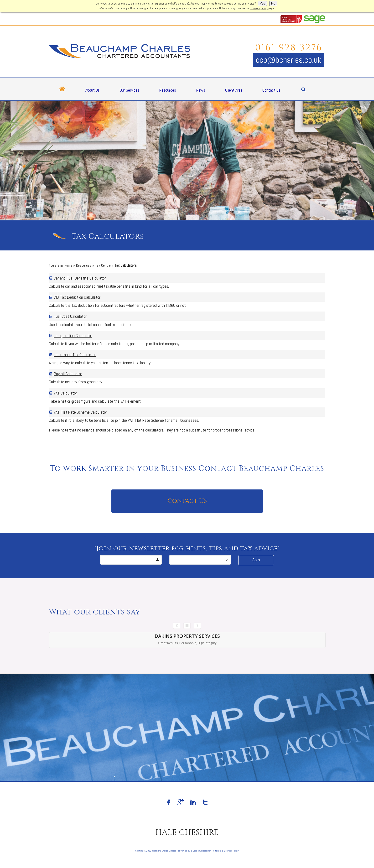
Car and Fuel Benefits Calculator (80, 278)
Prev (177, 626)
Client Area (234, 90)
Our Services (130, 90)
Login (237, 851)
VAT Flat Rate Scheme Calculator (80, 412)
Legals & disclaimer (202, 851)
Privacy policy (184, 851)
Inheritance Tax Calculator (75, 355)
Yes (262, 3)
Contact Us (271, 90)
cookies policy (259, 8)
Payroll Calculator (68, 374)
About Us (93, 90)
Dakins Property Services (187, 636)
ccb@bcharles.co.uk (288, 60)
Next (197, 626)
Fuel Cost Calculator (70, 316)
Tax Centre (103, 265)
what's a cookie (179, 4)
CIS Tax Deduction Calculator (77, 297)
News (201, 90)
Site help (217, 851)
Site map (228, 851)
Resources (168, 90)
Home (68, 265)
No (273, 3)
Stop (187, 626)
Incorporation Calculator (73, 335)
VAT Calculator (65, 393)
